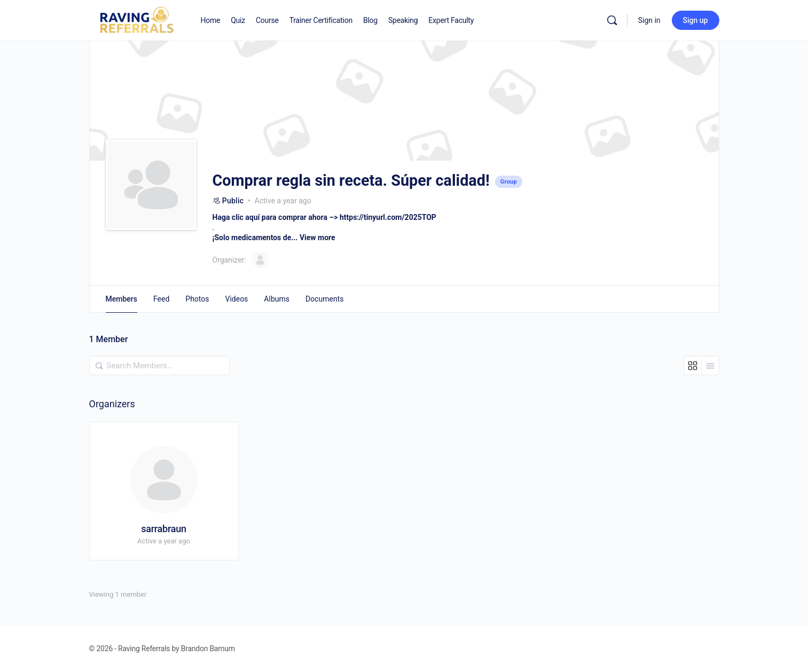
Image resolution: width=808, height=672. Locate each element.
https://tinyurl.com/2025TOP (388, 217)
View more (317, 238)
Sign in (649, 20)
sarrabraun (164, 529)
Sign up (696, 20)
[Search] (612, 20)
